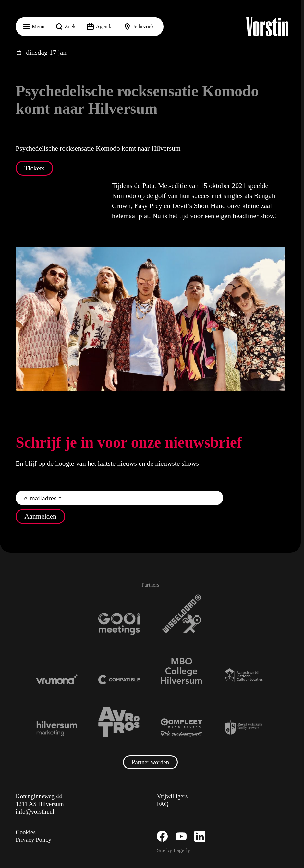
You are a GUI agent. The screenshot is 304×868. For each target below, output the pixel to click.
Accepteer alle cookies (249, 837)
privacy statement (223, 772)
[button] (294, 734)
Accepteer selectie (249, 856)
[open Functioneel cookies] (294, 794)
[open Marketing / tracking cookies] (294, 814)
